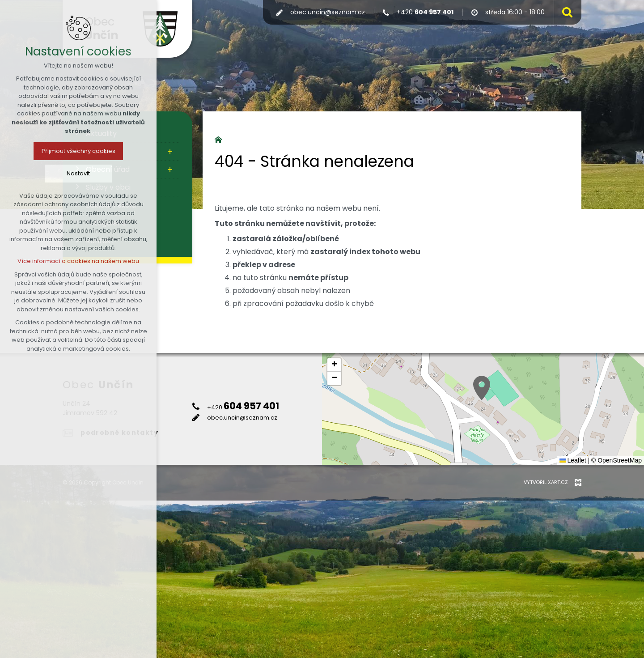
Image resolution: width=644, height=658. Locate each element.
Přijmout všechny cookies (78, 151)
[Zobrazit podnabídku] (170, 152)
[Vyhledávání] (565, 12)
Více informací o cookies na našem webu (78, 261)
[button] (482, 388)
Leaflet (573, 460)
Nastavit (78, 173)
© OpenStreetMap (616, 460)
